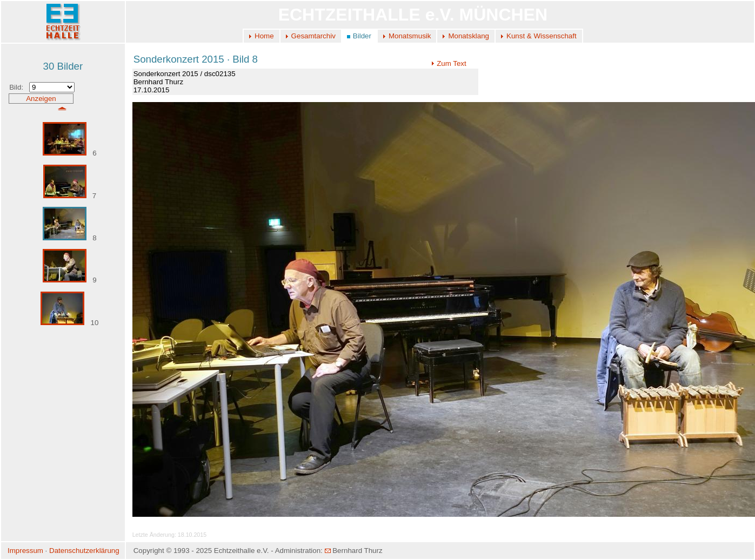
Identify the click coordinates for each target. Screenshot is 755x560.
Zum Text (449, 63)
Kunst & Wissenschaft (542, 36)
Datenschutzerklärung (84, 551)
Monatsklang (469, 36)
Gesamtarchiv (313, 36)
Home (264, 36)
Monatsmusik (410, 36)
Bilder (362, 36)
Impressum (25, 551)
